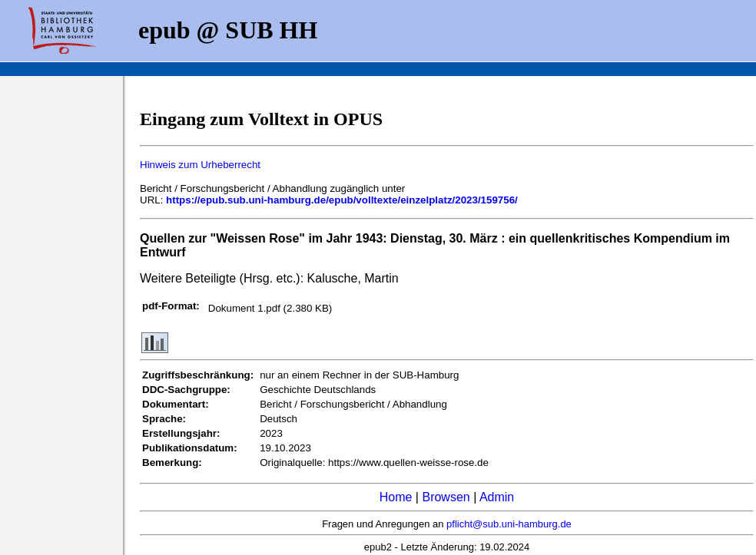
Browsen (446, 497)
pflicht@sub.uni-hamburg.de (509, 524)
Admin (497, 497)
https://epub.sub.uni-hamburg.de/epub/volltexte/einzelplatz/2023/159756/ (342, 200)
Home (396, 497)
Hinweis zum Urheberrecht (200, 165)
